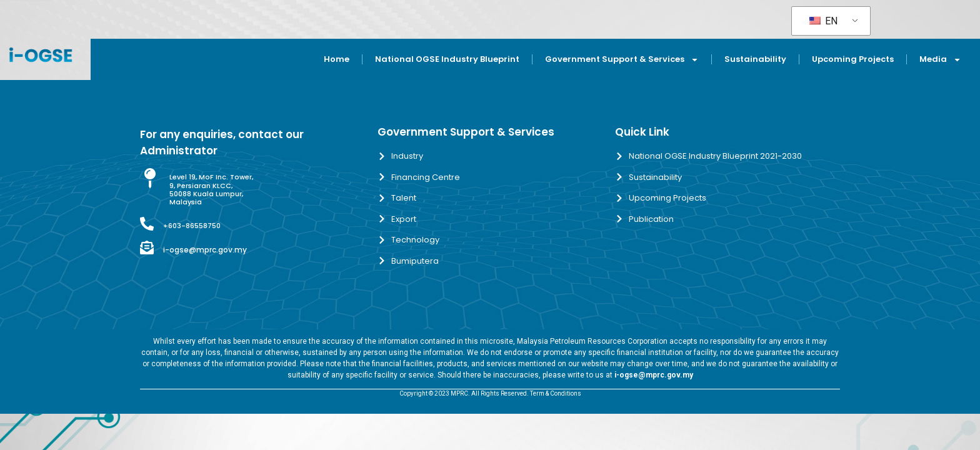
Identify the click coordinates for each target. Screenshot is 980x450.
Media (940, 60)
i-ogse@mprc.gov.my (205, 250)
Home (337, 59)
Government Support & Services (622, 60)
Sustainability (755, 59)
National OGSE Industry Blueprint (447, 59)
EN (823, 21)
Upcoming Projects (853, 59)
